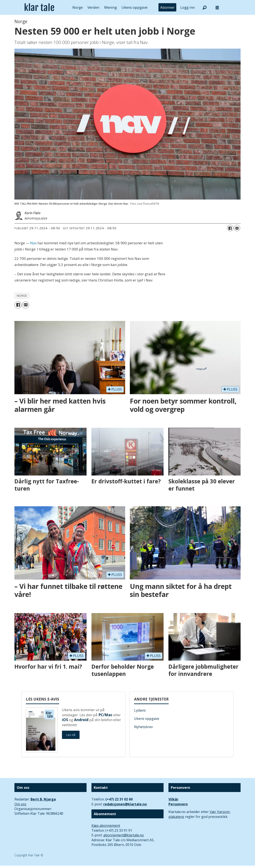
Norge (78, 7)
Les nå (71, 735)
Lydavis (140, 710)
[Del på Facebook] (230, 228)
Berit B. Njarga (43, 799)
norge (22, 296)
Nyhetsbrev (143, 727)
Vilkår (173, 799)
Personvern (178, 804)
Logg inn (188, 7)
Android (81, 720)
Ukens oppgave (135, 7)
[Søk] (205, 7)
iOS (65, 720)
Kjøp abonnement (106, 826)
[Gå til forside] (39, 7)
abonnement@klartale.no (124, 835)
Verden (93, 7)
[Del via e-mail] (237, 228)
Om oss (20, 804)
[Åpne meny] (217, 8)
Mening (111, 7)
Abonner (167, 7)
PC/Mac (105, 715)
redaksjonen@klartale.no (125, 804)
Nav (33, 243)
